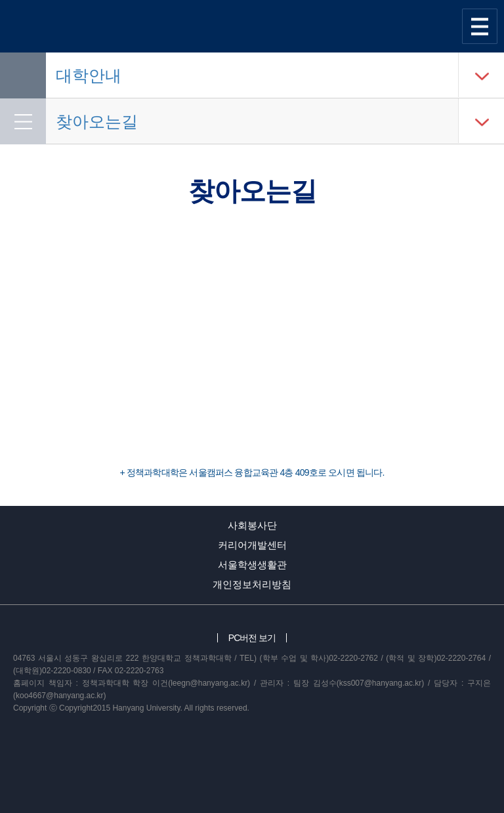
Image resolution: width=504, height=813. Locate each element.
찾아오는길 (97, 121)
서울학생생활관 (252, 565)
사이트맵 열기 (480, 26)
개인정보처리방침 (252, 584)
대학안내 (89, 75)
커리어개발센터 (252, 545)
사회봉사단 (252, 525)
